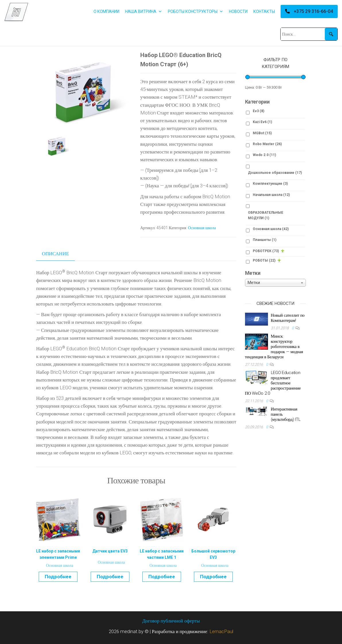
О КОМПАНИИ (106, 11)
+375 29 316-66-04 (309, 11)
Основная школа (202, 228)
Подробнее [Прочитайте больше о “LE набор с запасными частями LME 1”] (162, 577)
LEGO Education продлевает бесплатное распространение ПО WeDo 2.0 (273, 383)
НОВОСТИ (238, 11)
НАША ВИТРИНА (144, 11)
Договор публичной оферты (171, 621)
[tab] (60, 254)
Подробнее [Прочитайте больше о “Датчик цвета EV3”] (110, 577)
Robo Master (267, 144)
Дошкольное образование (275, 173)
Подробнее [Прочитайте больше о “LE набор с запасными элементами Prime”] (58, 577)
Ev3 (259, 111)
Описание (56, 254)
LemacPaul (221, 631)
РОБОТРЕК (266, 251)
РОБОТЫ (264, 260)
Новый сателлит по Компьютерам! (288, 318)
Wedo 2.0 (264, 155)
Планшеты (265, 240)
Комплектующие (270, 184)
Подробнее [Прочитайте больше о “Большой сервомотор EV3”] (213, 577)
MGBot (262, 133)
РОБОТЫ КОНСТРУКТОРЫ (196, 11)
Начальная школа (271, 195)
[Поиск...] (309, 34)
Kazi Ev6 (262, 122)
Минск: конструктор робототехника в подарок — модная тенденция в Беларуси (274, 347)
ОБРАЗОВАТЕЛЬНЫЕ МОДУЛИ (266, 215)
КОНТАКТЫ (264, 11)
